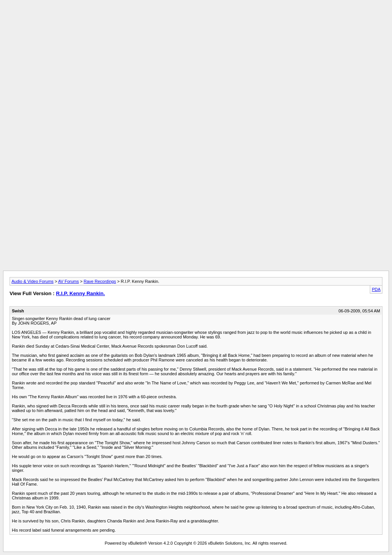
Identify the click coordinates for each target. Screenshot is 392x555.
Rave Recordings (100, 281)
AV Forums (69, 281)
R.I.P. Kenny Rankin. (80, 293)
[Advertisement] (196, 20)
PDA (376, 289)
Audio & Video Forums (33, 281)
